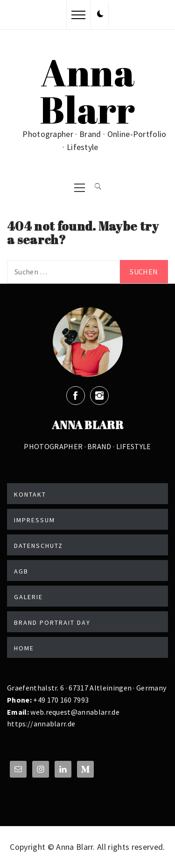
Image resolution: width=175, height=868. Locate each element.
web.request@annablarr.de (74, 712)
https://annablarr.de (41, 724)
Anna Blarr (87, 90)
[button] (100, 14)
